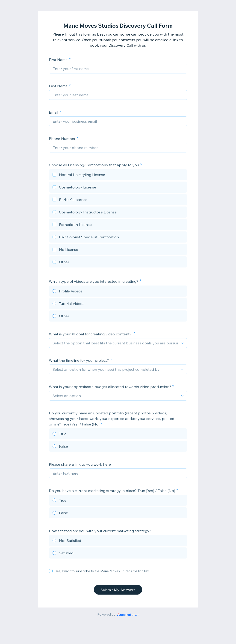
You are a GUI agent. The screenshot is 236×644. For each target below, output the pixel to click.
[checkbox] (118, 175)
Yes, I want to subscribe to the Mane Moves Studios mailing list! (102, 571)
